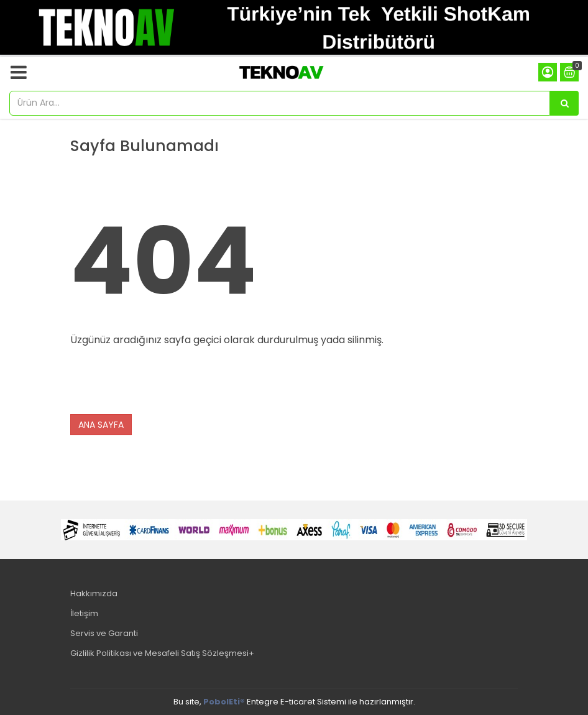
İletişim (84, 613)
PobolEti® (224, 702)
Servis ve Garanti (104, 633)
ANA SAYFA (101, 425)
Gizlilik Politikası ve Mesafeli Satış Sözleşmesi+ (162, 653)
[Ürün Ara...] (564, 103)
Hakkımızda (94, 593)
